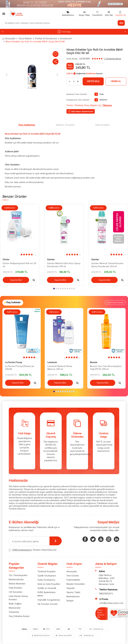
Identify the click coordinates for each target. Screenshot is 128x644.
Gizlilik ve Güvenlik (47, 588)
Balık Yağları (15, 604)
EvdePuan (91, 74)
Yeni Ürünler (73, 576)
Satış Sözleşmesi (46, 580)
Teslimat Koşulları (47, 571)
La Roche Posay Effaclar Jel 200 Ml (19, 368)
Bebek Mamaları (17, 584)
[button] (125, 32)
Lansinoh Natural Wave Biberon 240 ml (60, 368)
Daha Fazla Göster (115, 302)
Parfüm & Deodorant (46, 38)
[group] (32, 75)
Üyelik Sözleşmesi (47, 576)
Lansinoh (52, 362)
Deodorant (66, 38)
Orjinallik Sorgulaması (49, 600)
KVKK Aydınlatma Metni (47, 594)
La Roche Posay (14, 362)
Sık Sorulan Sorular (48, 604)
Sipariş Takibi (73, 592)
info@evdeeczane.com (111, 603)
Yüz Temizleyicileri (18, 575)
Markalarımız (73, 596)
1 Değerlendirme (113, 59)
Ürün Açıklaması (27, 125)
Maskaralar (15, 608)
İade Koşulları (103, 125)
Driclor (6, 259)
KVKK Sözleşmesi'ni (22, 550)
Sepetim (71, 588)
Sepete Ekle (93, 81)
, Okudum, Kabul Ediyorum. (33, 550)
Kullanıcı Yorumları (65, 125)
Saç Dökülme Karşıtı (19, 616)
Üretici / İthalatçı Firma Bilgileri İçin (89, 105)
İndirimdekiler (73, 580)
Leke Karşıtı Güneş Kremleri (18, 598)
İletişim (70, 601)
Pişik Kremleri (16, 588)
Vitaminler (14, 612)
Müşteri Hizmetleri (76, 584)
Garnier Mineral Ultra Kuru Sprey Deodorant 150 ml (64, 265)
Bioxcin (94, 362)
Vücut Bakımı (25, 38)
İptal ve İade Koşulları (49, 584)
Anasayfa (9, 38)
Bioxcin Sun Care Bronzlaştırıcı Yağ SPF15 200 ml (106, 368)
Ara (121, 23)
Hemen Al (116, 81)
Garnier (51, 259)
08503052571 (106, 594)
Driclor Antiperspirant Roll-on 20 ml (19, 265)
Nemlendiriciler (16, 579)
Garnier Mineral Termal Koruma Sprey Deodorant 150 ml (107, 265)
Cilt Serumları (16, 592)
